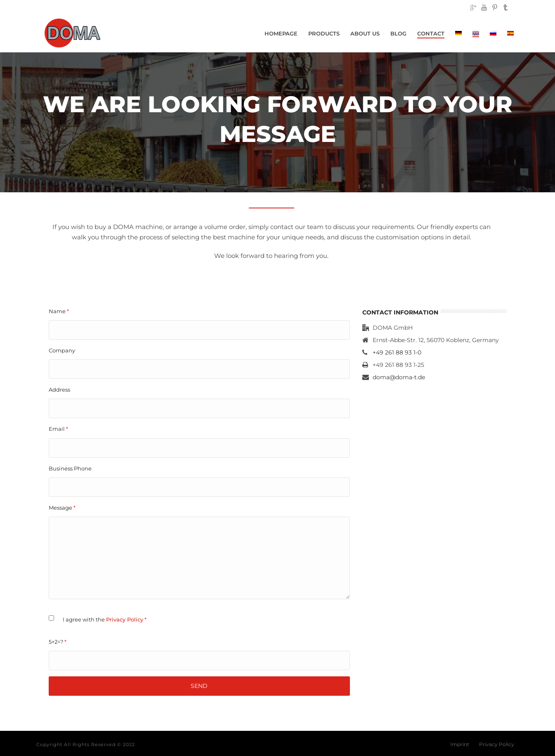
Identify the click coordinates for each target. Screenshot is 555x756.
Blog (398, 33)
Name (59, 311)
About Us (365, 33)
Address (59, 390)
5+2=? (58, 642)
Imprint (460, 744)
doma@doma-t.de (399, 377)
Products (324, 33)
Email (58, 429)
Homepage (281, 33)
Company (62, 350)
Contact (431, 33)
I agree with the (105, 619)
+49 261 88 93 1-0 (397, 352)
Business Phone (70, 468)
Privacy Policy (125, 619)
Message (62, 508)
